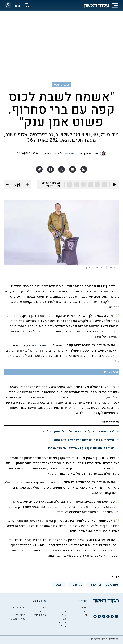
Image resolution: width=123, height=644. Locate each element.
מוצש (64, 611)
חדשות (84, 608)
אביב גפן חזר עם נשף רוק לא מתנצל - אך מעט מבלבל (81, 448)
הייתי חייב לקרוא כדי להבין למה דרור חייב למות (84, 440)
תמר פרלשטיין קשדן (88, 153)
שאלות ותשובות (17, 619)
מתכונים (62, 623)
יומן (86, 615)
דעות (85, 611)
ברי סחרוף (34, 345)
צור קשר (42, 608)
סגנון (64, 619)
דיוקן (64, 608)
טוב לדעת (62, 626)
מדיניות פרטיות (18, 611)
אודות (43, 611)
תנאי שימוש (19, 615)
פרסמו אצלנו (19, 608)
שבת (64, 615)
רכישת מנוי (40, 615)
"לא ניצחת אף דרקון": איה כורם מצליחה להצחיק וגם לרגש (78, 431)
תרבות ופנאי (62, 85)
